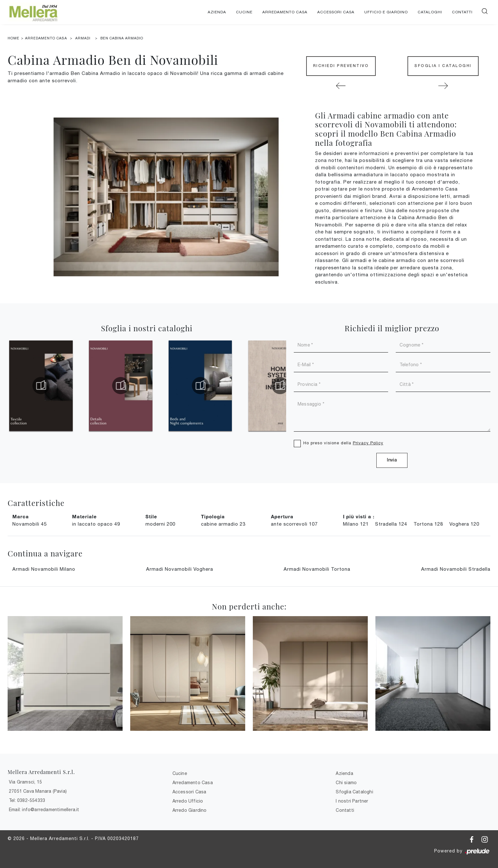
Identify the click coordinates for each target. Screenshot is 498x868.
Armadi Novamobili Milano (44, 569)
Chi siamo (346, 783)
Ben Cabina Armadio (122, 38)
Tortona (428, 524)
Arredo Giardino (190, 810)
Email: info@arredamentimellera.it (44, 810)
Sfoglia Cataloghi (354, 792)
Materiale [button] (84, 516)
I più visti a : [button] (359, 516)
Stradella (391, 524)
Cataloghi (430, 12)
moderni (160, 524)
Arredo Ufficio (188, 801)
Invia (392, 460)
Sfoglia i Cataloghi (443, 66)
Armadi (83, 38)
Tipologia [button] (213, 516)
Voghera (464, 524)
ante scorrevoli (294, 524)
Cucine (244, 12)
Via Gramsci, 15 (25, 782)
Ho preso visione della (343, 443)
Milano (356, 524)
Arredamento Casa (285, 12)
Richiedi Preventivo (341, 66)
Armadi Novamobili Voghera (180, 569)
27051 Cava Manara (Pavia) (38, 791)
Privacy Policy (368, 443)
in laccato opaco (96, 524)
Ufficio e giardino (386, 12)
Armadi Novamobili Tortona (317, 569)
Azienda (217, 12)
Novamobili (30, 524)
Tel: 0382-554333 (27, 800)
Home (13, 38)
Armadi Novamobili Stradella (456, 569)
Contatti (462, 12)
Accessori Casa (336, 12)
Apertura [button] (282, 516)
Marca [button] (21, 516)
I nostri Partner (352, 801)
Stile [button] (151, 516)
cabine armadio (223, 524)
